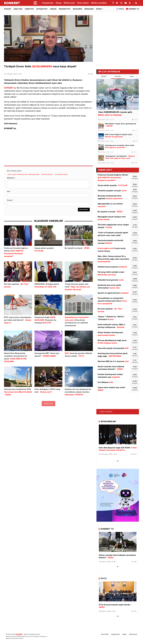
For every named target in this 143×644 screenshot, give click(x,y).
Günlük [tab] (104, 76)
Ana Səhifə (105, 634)
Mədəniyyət (65, 9)
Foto (121, 9)
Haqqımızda (48, 3)
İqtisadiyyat (42, 9)
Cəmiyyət (29, 9)
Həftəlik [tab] (118, 76)
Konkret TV (134, 9)
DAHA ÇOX (48, 404)
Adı (8, 191)
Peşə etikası (83, 3)
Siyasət (8, 9)
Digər (99, 9)
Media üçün (69, 3)
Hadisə (53, 9)
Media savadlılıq (99, 3)
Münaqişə (89, 9)
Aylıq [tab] (132, 76)
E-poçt (10, 200)
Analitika (18, 9)
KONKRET (19, 634)
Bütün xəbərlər (106, 412)
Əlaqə (59, 3)
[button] (134, 434)
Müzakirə (11, 178)
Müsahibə (77, 9)
